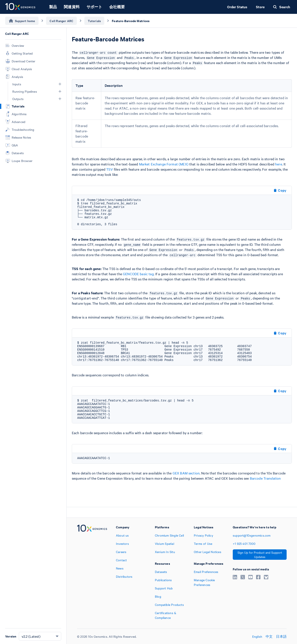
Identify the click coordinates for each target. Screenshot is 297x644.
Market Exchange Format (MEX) (164, 164)
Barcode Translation (265, 478)
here (279, 164)
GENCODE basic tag (138, 274)
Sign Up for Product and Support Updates (260, 555)
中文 (269, 636)
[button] (60, 84)
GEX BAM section (186, 473)
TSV (109, 169)
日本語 (281, 636)
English (257, 636)
